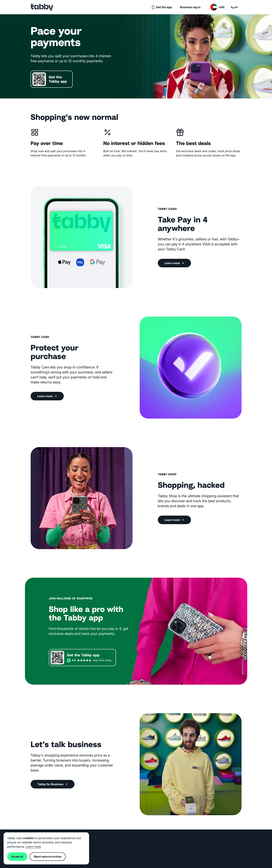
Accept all (17, 856)
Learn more (33, 847)
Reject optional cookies (48, 856)
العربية (234, 7)
